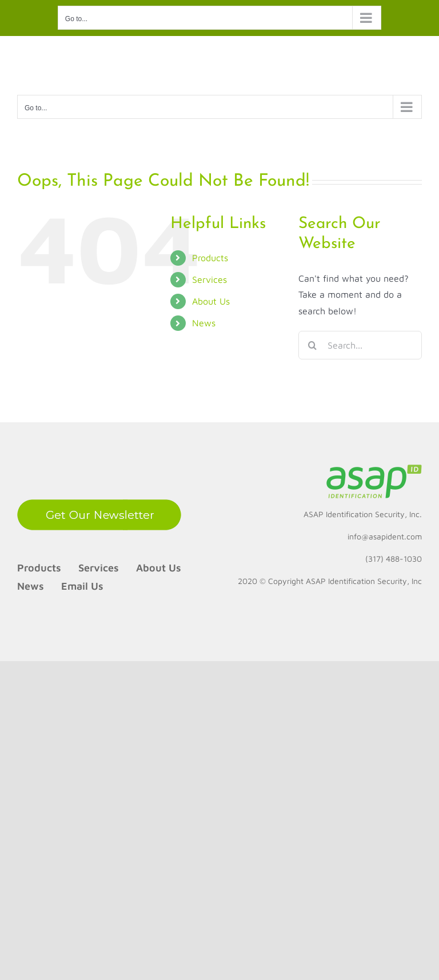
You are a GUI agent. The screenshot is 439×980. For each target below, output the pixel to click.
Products (210, 258)
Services (209, 279)
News (204, 323)
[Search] (313, 345)
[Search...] (360, 345)
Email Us (82, 586)
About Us (211, 301)
